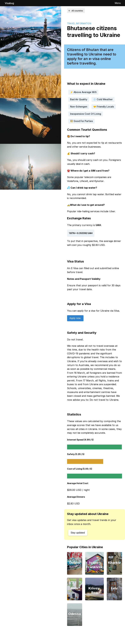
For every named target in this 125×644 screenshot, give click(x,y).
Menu (118, 3)
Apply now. (75, 318)
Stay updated (78, 533)
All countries (76, 11)
